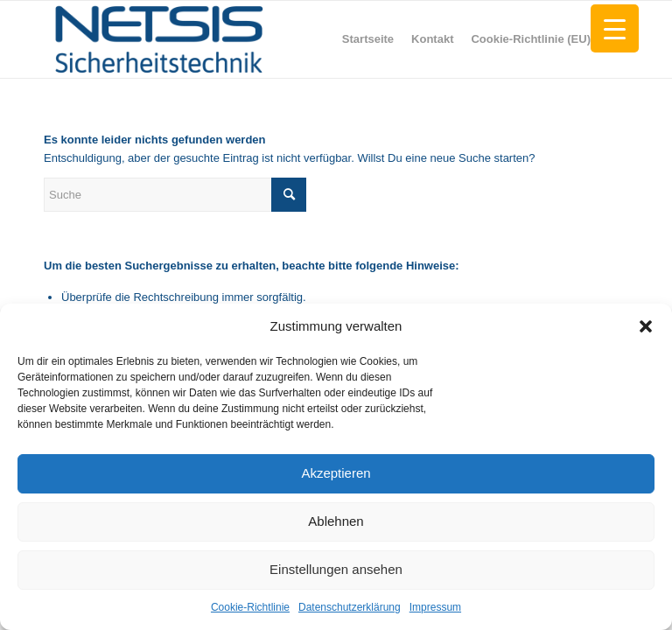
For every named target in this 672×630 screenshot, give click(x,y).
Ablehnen (336, 521)
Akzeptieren (336, 473)
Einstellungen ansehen (336, 569)
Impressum (435, 607)
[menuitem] (368, 39)
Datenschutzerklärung (350, 607)
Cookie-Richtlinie (250, 607)
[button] (646, 326)
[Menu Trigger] (615, 28)
